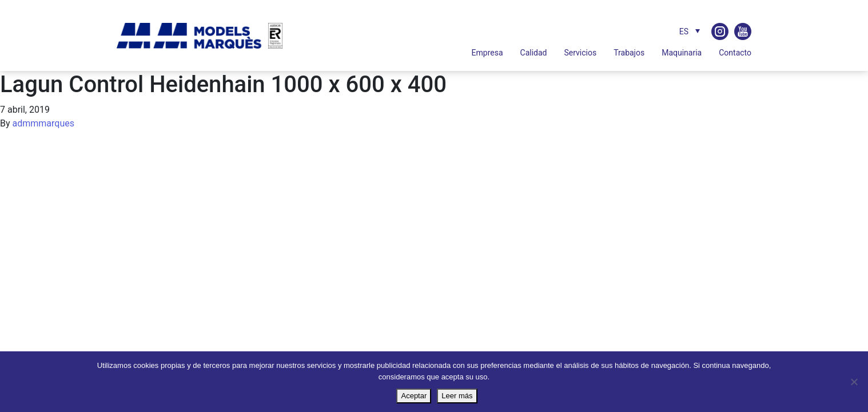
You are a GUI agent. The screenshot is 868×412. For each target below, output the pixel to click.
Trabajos (629, 53)
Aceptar (414, 396)
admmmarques (43, 123)
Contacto (735, 53)
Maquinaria (682, 53)
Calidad (534, 53)
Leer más (457, 396)
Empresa (487, 53)
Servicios (580, 53)
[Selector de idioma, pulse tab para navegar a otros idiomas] (687, 31)
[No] (854, 382)
